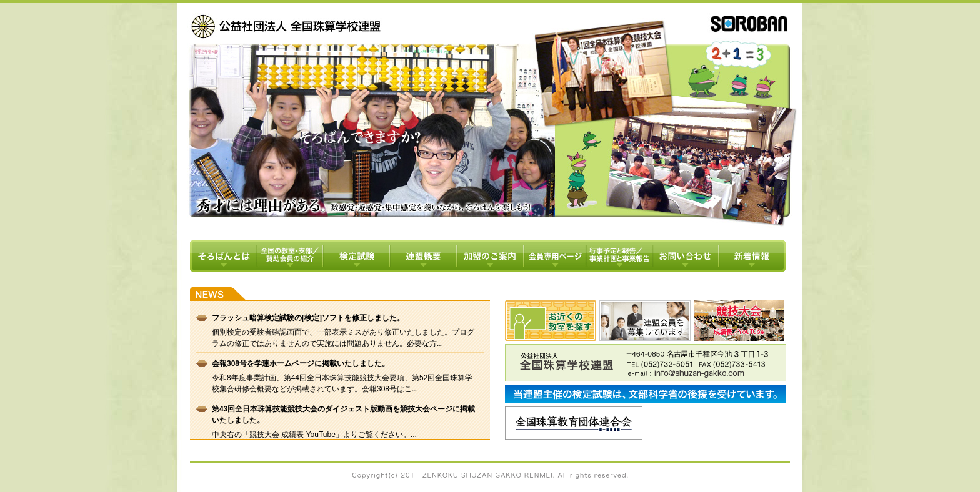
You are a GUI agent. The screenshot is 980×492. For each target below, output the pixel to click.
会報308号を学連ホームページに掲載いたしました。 (301, 363)
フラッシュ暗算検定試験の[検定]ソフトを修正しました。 (308, 318)
